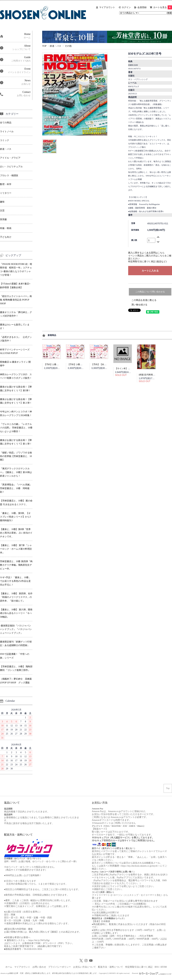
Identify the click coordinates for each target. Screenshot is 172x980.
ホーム (9, 967)
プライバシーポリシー (60, 967)
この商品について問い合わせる (150, 292)
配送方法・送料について (111, 967)
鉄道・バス (55, 46)
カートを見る (163, 7)
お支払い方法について (85, 967)
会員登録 (142, 7)
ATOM (163, 967)
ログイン (126, 7)
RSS (157, 967)
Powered (152, 973)
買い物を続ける (139, 305)
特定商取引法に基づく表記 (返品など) (147, 262)
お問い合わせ (39, 967)
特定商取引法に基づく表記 (139, 967)
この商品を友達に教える (144, 300)
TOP (44, 46)
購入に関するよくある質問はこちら (146, 253)
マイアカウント (107, 7)
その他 (68, 46)
